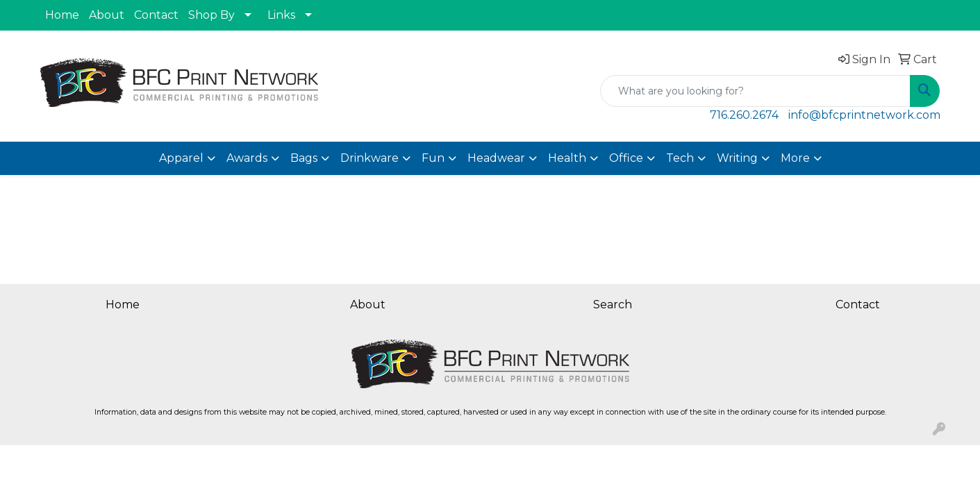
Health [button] (567, 158)
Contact (156, 15)
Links (281, 15)
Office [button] (626, 158)
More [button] (795, 158)
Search (613, 305)
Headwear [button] (496, 158)
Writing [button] (737, 158)
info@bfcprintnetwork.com (864, 115)
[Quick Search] (755, 91)
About (107, 15)
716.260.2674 (744, 115)
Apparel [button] (181, 158)
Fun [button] (433, 158)
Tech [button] (680, 158)
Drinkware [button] (369, 158)
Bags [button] (304, 158)
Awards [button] (247, 158)
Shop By (211, 15)
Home (62, 15)
